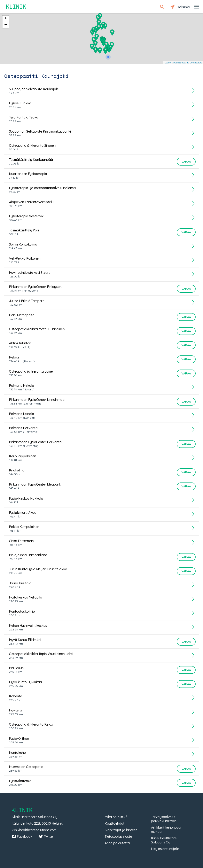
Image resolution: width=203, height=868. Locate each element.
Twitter (46, 836)
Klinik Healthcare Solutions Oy (164, 840)
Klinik (16, 7)
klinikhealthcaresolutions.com (34, 830)
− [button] (6, 25)
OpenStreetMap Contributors (188, 63)
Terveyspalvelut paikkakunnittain (164, 819)
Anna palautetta (117, 843)
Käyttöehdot (115, 823)
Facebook (22, 836)
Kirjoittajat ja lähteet (121, 830)
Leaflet (168, 63)
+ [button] (6, 19)
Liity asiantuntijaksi (166, 849)
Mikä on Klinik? (116, 817)
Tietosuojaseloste (118, 836)
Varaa (186, 162)
